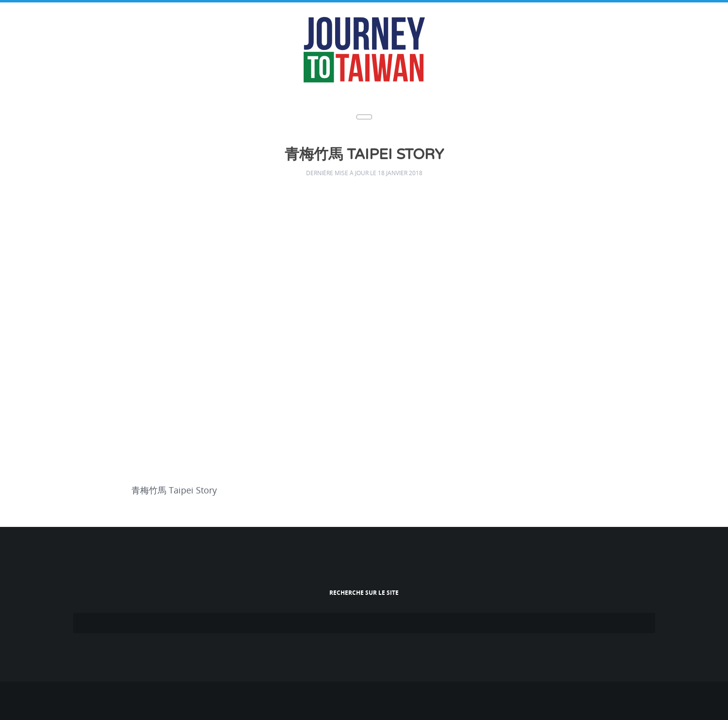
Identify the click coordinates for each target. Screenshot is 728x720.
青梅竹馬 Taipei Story (364, 155)
